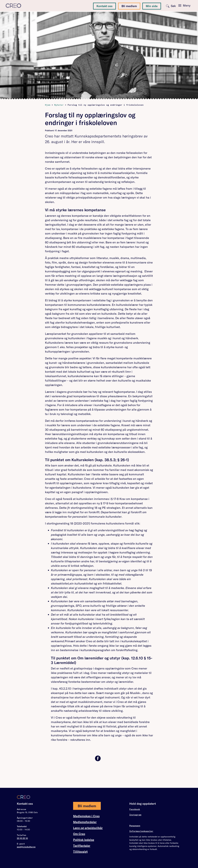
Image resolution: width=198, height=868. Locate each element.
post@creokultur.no (26, 847)
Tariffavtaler (82, 846)
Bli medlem (129, 6)
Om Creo (79, 834)
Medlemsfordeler (85, 822)
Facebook (135, 809)
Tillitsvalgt (80, 852)
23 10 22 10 (22, 838)
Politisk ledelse (84, 840)
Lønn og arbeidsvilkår (88, 828)
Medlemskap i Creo (86, 816)
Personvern (135, 826)
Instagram (135, 815)
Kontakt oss (104, 6)
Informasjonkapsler (141, 831)
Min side (152, 6)
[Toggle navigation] (184, 6)
